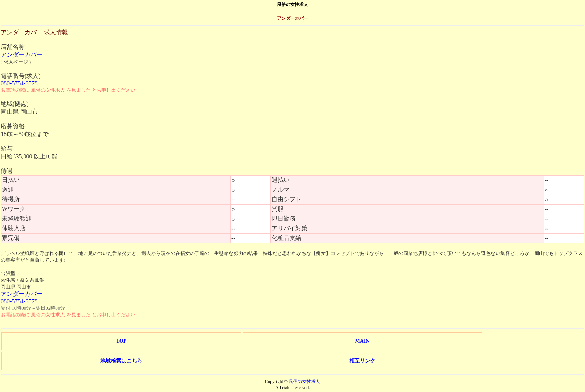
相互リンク (362, 361)
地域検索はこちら (121, 361)
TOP (121, 341)
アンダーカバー (22, 55)
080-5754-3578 (19, 83)
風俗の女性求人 (304, 382)
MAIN (362, 341)
